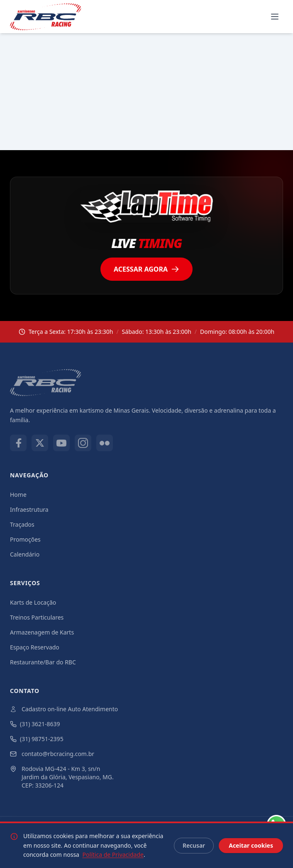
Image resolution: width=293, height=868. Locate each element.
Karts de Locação (33, 602)
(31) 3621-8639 (35, 724)
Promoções (25, 539)
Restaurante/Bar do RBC (43, 662)
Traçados (22, 524)
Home (18, 495)
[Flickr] (105, 443)
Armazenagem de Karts (42, 632)
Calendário (25, 554)
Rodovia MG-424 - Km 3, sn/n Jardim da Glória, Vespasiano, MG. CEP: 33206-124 (62, 777)
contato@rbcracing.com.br (52, 754)
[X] (40, 443)
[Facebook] (18, 443)
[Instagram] (83, 443)
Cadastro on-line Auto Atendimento (64, 709)
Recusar (194, 845)
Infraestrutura (29, 509)
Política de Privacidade (113, 855)
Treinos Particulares (37, 617)
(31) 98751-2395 (37, 739)
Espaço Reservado (35, 647)
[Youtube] (61, 443)
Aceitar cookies (251, 845)
